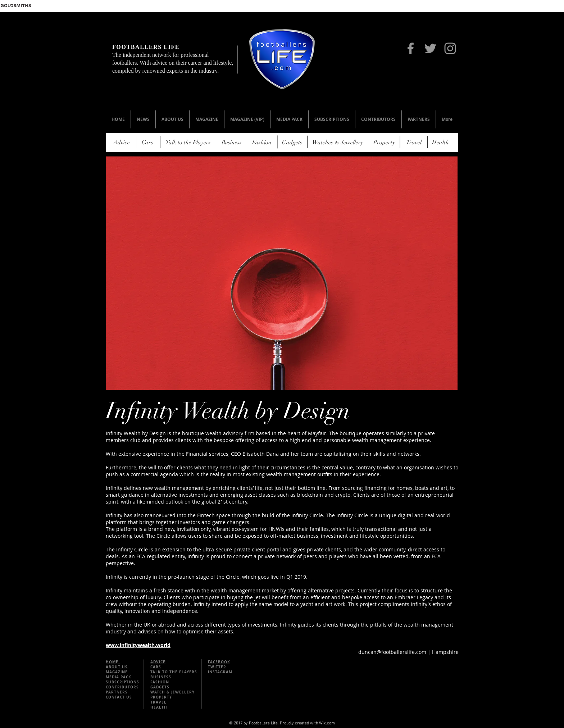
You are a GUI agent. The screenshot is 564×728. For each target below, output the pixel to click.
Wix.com (327, 723)
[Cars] (147, 142)
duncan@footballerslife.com (392, 652)
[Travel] (414, 142)
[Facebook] (411, 48)
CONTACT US (119, 697)
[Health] (440, 142)
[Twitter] (430, 48)
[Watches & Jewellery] (338, 142)
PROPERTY (161, 697)
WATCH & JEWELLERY (172, 692)
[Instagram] (450, 48)
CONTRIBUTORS (122, 687)
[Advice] (121, 142)
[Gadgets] (292, 142)
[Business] (231, 142)
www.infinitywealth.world (138, 645)
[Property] (384, 142)
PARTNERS (117, 692)
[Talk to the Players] (188, 142)
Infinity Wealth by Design (228, 411)
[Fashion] (262, 142)
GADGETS (160, 687)
